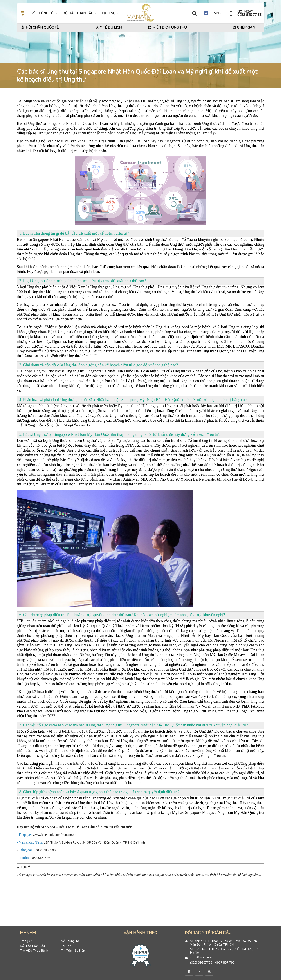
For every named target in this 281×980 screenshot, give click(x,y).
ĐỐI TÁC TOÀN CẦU (79, 13)
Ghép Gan (244, 27)
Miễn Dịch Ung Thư (167, 27)
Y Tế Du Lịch (109, 27)
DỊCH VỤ (110, 13)
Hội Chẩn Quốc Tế (40, 27)
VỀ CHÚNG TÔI (44, 13)
